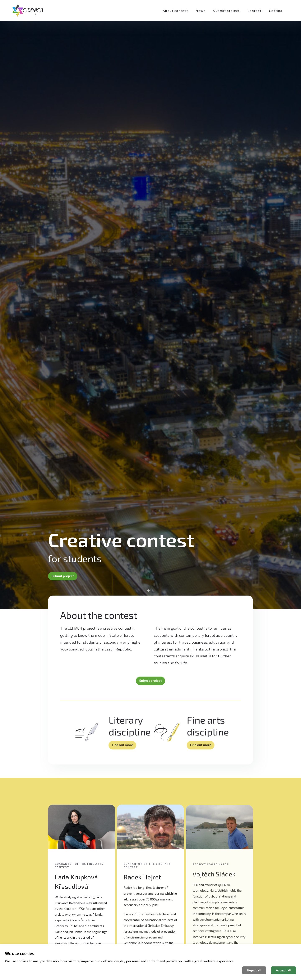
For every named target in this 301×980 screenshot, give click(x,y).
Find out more (123, 745)
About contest (175, 11)
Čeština (276, 11)
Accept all (284, 970)
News (201, 11)
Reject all (254, 970)
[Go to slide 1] (148, 591)
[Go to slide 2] (153, 590)
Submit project (226, 11)
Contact (254, 11)
